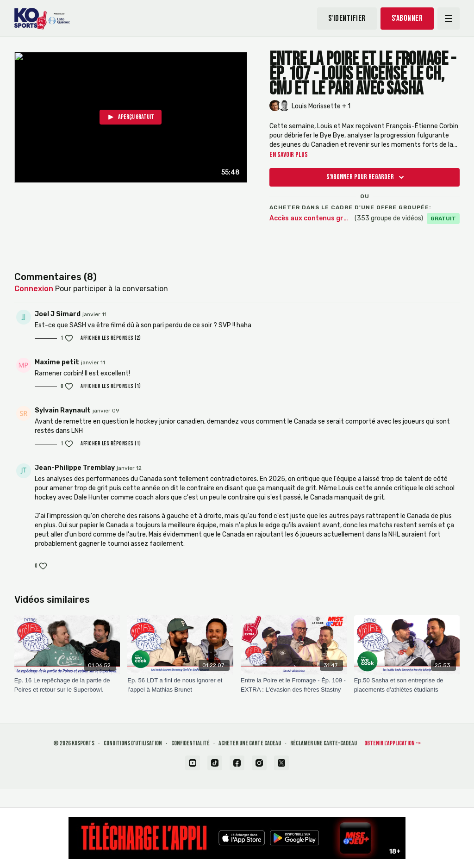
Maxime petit (57, 362)
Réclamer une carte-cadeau (324, 743)
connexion (34, 289)
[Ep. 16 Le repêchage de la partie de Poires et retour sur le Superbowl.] (67, 685)
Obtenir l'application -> (393, 743)
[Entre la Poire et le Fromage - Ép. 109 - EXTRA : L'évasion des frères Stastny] (294, 685)
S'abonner (407, 18)
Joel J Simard (58, 314)
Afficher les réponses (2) (111, 338)
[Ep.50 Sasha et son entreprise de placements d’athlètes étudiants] (407, 685)
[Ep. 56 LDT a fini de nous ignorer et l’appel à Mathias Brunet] (180, 685)
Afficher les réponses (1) (111, 386)
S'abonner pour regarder (367, 177)
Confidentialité (190, 743)
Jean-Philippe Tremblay (75, 468)
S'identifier (347, 18)
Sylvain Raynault (63, 410)
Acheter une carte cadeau (250, 743)
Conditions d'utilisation (133, 743)
